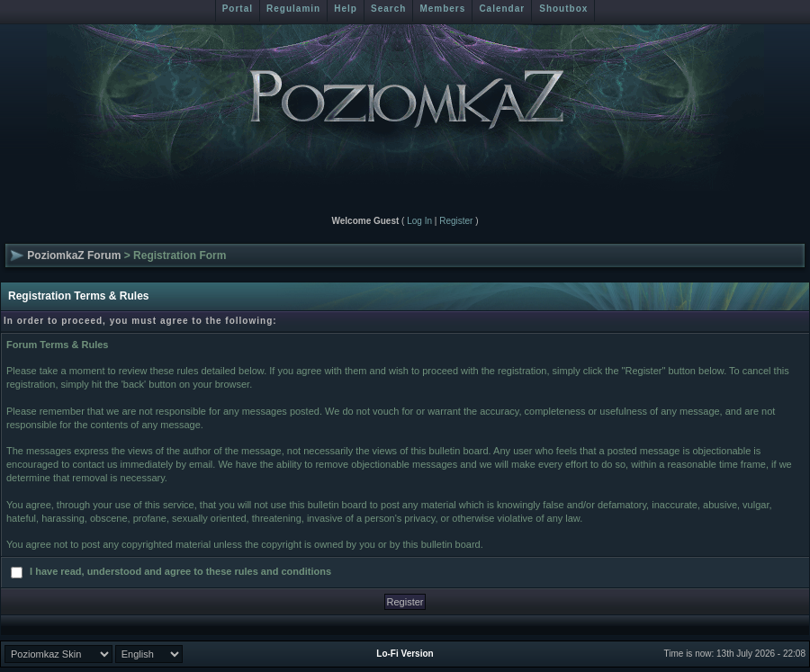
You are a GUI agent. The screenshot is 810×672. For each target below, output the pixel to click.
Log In (419, 221)
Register (456, 221)
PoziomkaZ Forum (74, 255)
